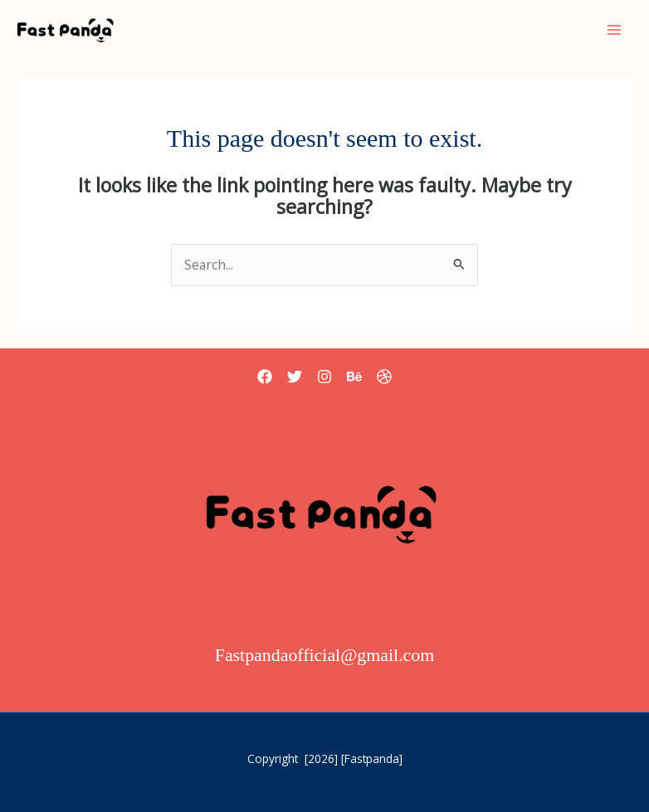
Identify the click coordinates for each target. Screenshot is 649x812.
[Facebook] (265, 377)
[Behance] (354, 377)
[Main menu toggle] (615, 29)
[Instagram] (324, 377)
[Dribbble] (384, 377)
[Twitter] (295, 377)
